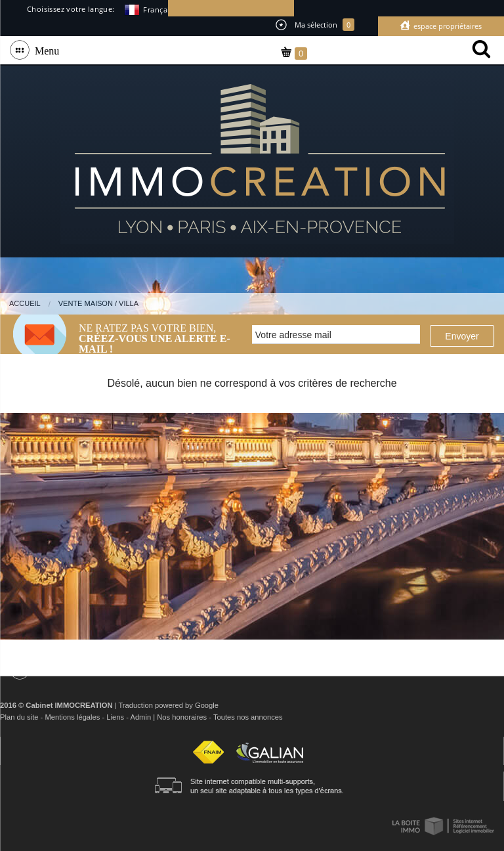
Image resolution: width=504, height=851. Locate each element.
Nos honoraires (182, 717)
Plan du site (19, 717)
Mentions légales (72, 717)
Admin (140, 717)
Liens (115, 717)
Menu (44, 50)
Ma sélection (315, 25)
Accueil (25, 303)
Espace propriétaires (447, 26)
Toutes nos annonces (248, 717)
